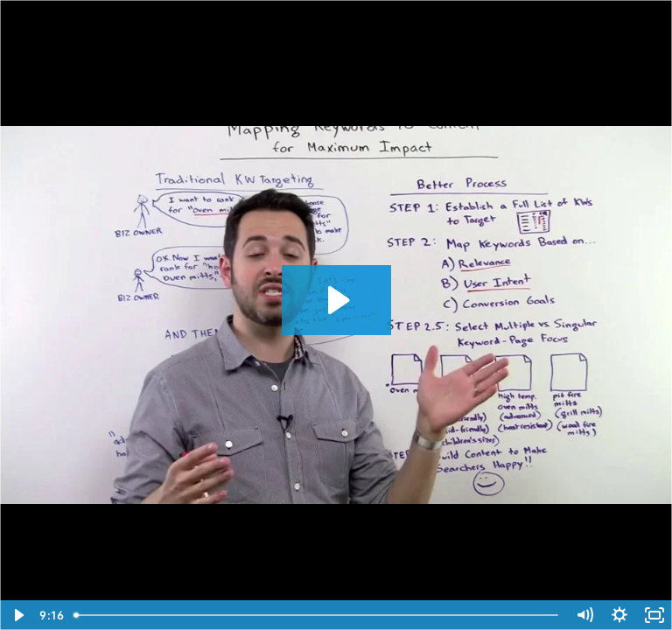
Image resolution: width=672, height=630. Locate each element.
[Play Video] (17, 615)
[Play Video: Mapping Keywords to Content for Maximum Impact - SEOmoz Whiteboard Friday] (336, 300)
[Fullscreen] (654, 615)
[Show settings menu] (619, 615)
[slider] (317, 615)
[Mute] (584, 615)
